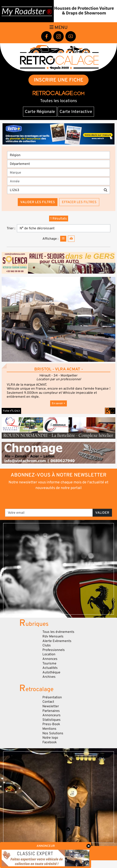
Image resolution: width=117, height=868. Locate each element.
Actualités (50, 668)
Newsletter (51, 706)
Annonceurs (52, 715)
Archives (49, 677)
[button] (58, 319)
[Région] (58, 155)
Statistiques (52, 720)
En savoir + (58, 403)
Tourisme (49, 663)
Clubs (47, 645)
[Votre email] (49, 513)
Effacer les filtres (79, 202)
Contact (48, 702)
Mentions (49, 729)
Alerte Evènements (57, 641)
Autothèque (51, 672)
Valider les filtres (38, 202)
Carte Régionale (40, 112)
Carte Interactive (76, 112)
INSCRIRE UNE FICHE (59, 80)
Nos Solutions (53, 733)
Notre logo (50, 738)
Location (49, 654)
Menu (58, 27)
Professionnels (54, 650)
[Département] (58, 164)
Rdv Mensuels (53, 636)
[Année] (58, 181)
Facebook (50, 742)
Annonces (50, 659)
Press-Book (51, 724)
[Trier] (64, 228)
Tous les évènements (58, 632)
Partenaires (51, 711)
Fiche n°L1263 (11, 411)
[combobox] (60, 173)
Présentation (52, 697)
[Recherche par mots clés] (54, 190)
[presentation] (59, 499)
